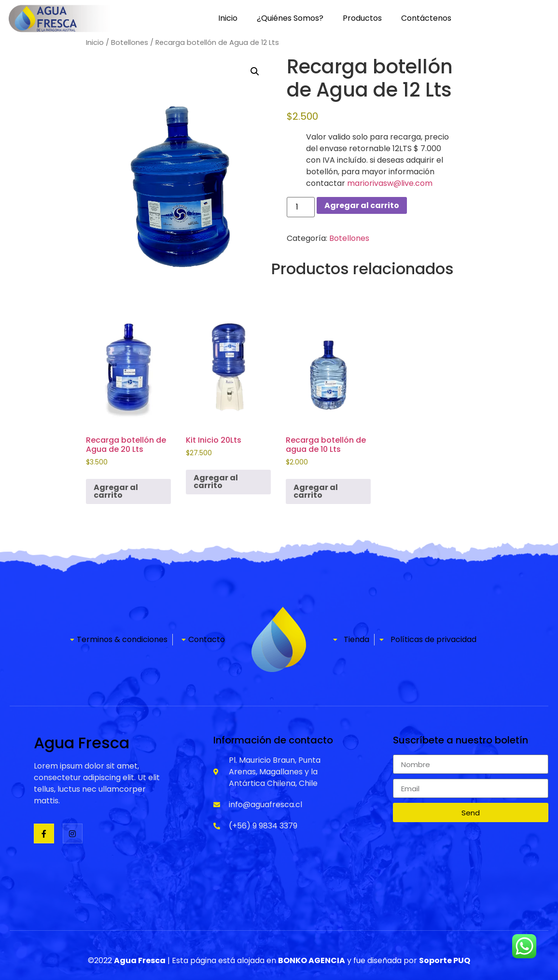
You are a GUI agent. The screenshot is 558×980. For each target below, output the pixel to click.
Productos (362, 18)
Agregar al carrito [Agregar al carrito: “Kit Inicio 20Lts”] (216, 482)
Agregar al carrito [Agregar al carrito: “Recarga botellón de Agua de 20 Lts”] (116, 491)
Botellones (130, 42)
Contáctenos (426, 18)
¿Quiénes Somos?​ (290, 18)
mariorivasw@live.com (390, 183)
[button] (255, 71)
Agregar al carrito (362, 205)
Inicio (228, 18)
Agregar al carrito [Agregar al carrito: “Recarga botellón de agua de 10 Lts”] (316, 491)
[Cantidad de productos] (301, 207)
